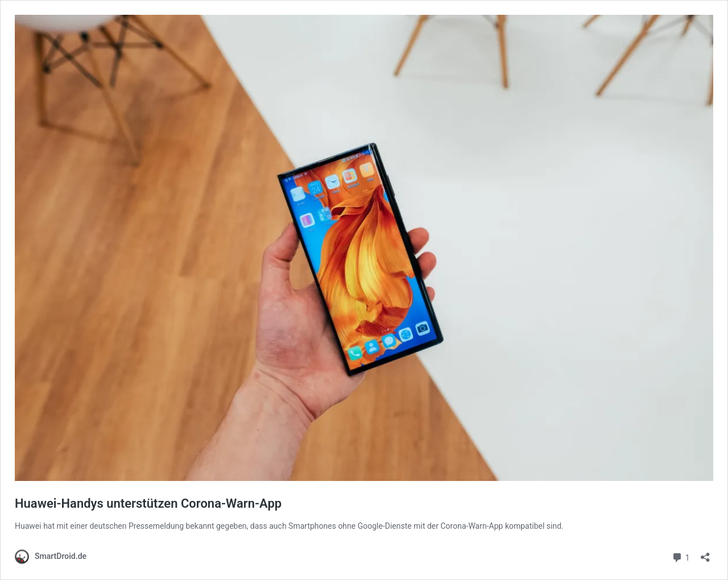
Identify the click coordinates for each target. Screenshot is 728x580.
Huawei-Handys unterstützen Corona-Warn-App (148, 503)
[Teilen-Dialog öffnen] (705, 554)
